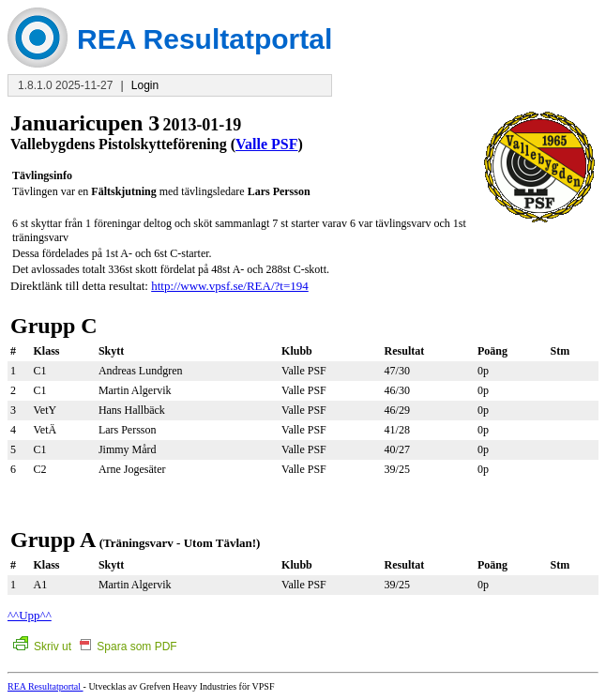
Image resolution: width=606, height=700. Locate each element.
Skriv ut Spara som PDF (95, 647)
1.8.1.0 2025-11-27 (65, 85)
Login (145, 85)
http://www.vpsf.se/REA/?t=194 (230, 286)
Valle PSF (267, 144)
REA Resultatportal (45, 686)
